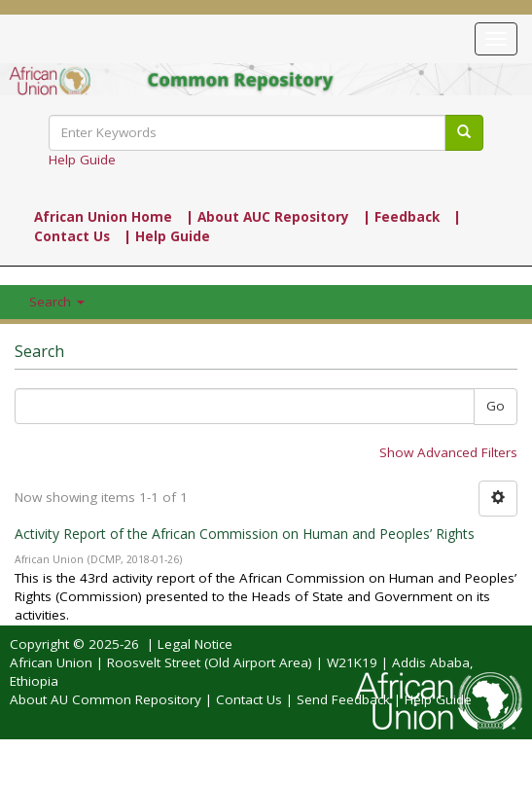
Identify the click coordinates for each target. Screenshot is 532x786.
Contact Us (249, 699)
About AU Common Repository (106, 699)
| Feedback (401, 217)
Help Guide (82, 160)
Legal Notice (195, 644)
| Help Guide (167, 236)
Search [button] (57, 302)
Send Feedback (343, 699)
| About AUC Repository (267, 217)
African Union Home (103, 217)
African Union (51, 662)
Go (496, 406)
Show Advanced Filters (448, 452)
